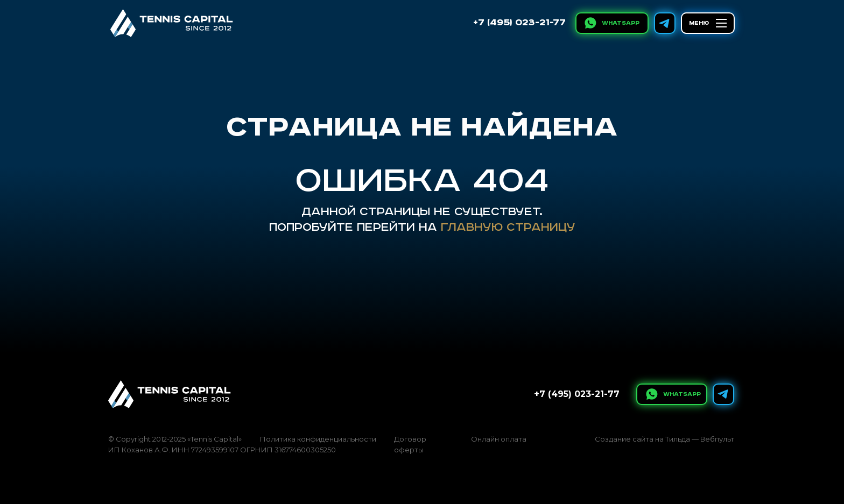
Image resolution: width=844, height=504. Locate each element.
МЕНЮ (699, 23)
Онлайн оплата (499, 439)
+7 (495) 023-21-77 (519, 23)
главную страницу (508, 228)
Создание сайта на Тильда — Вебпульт (664, 439)
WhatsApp (621, 23)
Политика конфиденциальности (318, 439)
